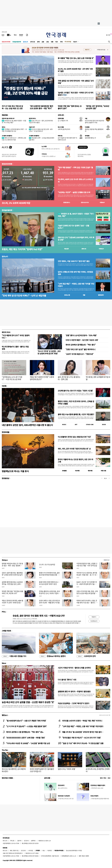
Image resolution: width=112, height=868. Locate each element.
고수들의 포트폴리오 (7, 136)
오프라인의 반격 (86, 656)
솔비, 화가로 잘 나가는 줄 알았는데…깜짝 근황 (69, 378)
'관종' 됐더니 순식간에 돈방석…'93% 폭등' (81, 335)
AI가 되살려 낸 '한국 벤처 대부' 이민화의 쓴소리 (67, 139)
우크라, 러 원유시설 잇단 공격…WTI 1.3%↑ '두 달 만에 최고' (41, 130)
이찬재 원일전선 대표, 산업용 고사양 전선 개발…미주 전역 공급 (87, 565)
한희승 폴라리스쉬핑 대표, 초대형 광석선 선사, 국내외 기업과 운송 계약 (50, 593)
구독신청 (12, 841)
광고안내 (26, 841)
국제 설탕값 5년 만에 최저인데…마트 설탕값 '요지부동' (76, 82)
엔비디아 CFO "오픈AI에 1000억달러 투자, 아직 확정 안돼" (76, 239)
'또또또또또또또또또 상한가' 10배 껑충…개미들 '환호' (26, 738)
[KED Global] (21, 35)
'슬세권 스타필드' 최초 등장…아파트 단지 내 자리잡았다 (76, 94)
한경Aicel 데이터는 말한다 (52, 656)
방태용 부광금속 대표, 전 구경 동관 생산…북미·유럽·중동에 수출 (12, 566)
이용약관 (49, 850)
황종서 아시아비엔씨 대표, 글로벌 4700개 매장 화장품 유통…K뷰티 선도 (49, 575)
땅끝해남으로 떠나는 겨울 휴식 (15, 471)
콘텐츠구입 (16, 850)
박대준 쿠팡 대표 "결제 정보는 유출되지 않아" (70, 107)
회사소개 (5, 841)
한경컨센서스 (67, 202)
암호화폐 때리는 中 (90, 138)
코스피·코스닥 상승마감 (47, 565)
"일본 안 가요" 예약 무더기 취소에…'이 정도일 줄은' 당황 (83, 743)
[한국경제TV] (9, 35)
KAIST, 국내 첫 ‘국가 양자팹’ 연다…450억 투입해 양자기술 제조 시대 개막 (87, 584)
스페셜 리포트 (6, 631)
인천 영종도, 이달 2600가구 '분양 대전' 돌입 (74, 261)
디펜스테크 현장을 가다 (14, 656)
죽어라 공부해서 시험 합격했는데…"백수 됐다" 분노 (25, 732)
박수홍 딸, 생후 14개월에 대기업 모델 (98, 378)
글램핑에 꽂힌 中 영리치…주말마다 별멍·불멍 (74, 691)
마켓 (102, 202)
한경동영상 (6, 478)
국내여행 (77, 471)
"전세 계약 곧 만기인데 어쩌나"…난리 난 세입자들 (24, 295)
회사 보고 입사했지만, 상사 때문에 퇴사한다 (14, 770)
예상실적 (66, 249)
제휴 (11, 850)
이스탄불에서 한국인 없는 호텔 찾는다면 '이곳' (74, 437)
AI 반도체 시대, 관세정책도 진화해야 (98, 770)
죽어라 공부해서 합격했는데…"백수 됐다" (81, 345)
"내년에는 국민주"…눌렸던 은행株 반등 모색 (74, 192)
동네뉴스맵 (67, 295)
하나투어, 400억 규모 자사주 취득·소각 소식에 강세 (75, 181)
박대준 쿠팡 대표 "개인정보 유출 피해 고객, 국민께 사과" (12, 592)
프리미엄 (69, 42)
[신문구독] (27, 35)
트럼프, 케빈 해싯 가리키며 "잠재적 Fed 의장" (22, 249)
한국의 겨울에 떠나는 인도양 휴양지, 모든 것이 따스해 (75, 461)
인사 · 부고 (103, 778)
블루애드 (34, 841)
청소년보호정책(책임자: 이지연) (74, 850)
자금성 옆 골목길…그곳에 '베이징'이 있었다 (73, 703)
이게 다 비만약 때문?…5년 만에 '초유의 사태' (82, 340)
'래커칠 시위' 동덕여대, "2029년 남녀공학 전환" (97, 107)
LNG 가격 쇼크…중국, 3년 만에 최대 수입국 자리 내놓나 (41, 122)
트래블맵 (64, 471)
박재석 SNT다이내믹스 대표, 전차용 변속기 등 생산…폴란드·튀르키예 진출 (87, 603)
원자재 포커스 (32, 118)
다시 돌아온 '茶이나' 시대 (67, 680)
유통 (52, 42)
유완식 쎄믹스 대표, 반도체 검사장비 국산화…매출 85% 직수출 (50, 602)
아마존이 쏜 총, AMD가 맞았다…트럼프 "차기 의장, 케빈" (14, 122)
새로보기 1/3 (106, 560)
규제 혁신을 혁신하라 (64, 129)
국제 (61, 42)
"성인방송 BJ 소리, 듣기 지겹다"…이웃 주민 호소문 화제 (12, 378)
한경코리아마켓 (6, 42)
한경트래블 (6, 432)
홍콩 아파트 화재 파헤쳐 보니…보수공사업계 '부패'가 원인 (49, 583)
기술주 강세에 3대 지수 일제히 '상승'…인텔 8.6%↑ (73, 227)
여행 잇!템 (103, 471)
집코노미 (25, 42)
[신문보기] (3, 35)
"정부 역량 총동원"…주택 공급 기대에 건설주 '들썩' (75, 169)
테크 (57, 42)
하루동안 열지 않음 (101, 50)
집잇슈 (3, 127)
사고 (109, 778)
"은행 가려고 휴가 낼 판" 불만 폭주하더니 (80, 349)
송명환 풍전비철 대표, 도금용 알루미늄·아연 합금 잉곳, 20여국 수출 (12, 584)
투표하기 (94, 617)
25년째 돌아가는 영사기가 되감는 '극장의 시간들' (75, 391)
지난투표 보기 (94, 621)
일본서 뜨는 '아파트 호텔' (67, 769)
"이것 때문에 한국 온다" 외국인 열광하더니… (16, 337)
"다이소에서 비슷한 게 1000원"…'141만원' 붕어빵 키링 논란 (28, 743)
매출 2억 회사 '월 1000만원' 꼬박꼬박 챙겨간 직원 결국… (83, 732)
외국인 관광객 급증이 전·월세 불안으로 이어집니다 (42, 770)
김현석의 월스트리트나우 (8, 118)
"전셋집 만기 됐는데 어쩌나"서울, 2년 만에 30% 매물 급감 (26, 91)
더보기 (75, 42)
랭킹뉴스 (5, 715)
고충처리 (19, 841)
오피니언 (33, 42)
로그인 (108, 35)
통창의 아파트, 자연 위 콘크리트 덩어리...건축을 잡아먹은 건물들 (76, 403)
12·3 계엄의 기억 (63, 121)
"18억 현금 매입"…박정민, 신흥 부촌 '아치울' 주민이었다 (76, 285)
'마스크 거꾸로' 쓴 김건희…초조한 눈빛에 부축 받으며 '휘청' (49, 352)
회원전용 (5, 115)
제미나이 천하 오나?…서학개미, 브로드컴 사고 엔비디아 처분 (14, 139)
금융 (43, 42)
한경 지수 (85, 202)
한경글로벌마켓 (17, 42)
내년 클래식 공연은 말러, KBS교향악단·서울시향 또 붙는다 (27, 425)
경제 (38, 42)
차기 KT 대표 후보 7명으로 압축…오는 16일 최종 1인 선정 (12, 107)
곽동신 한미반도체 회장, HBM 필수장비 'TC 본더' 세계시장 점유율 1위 (12, 603)
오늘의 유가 (32, 127)
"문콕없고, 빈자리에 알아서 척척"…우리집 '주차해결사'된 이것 (14, 130)
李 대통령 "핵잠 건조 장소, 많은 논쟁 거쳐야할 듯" (76, 58)
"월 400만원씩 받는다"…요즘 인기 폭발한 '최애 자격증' (26, 721)
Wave (4, 663)
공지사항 (47, 778)
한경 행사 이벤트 (7, 778)
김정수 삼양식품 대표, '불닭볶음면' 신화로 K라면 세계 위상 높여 (12, 574)
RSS (44, 850)
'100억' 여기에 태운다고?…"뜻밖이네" (80, 354)
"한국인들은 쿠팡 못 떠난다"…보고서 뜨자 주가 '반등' (82, 738)
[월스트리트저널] (15, 35)
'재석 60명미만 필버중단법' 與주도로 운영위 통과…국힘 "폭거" (41, 107)
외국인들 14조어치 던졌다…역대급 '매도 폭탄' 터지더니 (82, 721)
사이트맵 (31, 850)
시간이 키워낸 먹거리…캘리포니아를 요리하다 (74, 668)
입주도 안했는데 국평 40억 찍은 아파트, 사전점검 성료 (75, 273)
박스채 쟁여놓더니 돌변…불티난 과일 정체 (15, 348)
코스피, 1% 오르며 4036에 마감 (16, 203)
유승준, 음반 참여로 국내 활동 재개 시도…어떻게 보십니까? (39, 616)
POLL (4, 612)
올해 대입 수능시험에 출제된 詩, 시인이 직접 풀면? (76, 414)
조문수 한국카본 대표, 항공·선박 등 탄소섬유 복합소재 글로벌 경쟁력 (87, 593)
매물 (84, 295)
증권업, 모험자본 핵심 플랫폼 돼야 (94, 130)
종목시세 (84, 249)
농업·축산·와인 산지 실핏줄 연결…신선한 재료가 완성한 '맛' (28, 702)
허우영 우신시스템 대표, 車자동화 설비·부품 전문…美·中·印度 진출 (87, 575)
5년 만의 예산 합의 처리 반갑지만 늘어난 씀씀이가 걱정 (94, 122)
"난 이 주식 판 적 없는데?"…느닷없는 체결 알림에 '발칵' (26, 726)
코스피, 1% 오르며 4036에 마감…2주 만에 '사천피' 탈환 (75, 70)
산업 (47, 42)
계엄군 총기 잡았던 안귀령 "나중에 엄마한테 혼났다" (42, 378)
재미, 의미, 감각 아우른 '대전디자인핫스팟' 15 (74, 449)
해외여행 (90, 471)
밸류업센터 (101, 295)
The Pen (5, 750)
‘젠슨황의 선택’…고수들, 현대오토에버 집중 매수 (42, 139)
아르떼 (4, 386)
